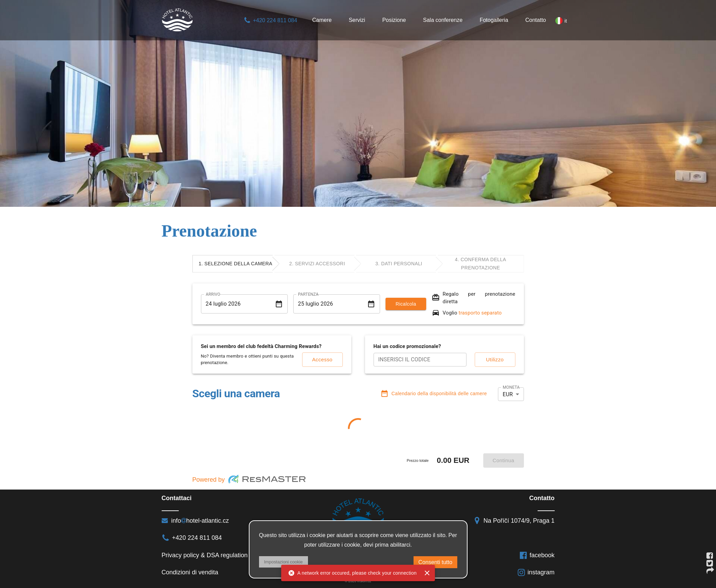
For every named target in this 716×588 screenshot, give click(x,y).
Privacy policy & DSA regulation (205, 555)
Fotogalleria (494, 20)
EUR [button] (508, 394)
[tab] (236, 264)
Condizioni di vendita (190, 572)
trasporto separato (480, 313)
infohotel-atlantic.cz (195, 521)
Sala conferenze (443, 20)
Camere (322, 20)
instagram (536, 572)
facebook (537, 555)
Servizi (357, 20)
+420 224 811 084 (271, 20)
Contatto (536, 20)
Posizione (394, 20)
